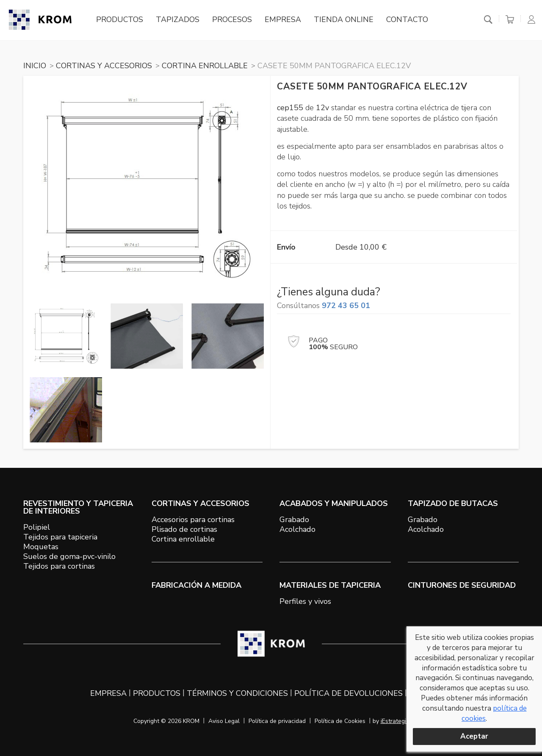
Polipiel (37, 527)
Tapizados (179, 20)
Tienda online (345, 20)
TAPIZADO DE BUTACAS (453, 503)
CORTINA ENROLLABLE (205, 66)
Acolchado (297, 529)
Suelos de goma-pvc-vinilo (69, 556)
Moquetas (41, 547)
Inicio (35, 66)
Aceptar (474, 736)
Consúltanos (324, 306)
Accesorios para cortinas (193, 520)
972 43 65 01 (346, 306)
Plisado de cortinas (184, 529)
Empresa (285, 20)
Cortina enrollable (183, 539)
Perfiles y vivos (305, 601)
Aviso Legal (224, 721)
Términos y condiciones (237, 693)
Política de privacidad (277, 721)
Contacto (409, 20)
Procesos (234, 20)
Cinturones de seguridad (462, 585)
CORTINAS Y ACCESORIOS (104, 66)
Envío (286, 247)
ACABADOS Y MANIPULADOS (334, 503)
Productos (121, 20)
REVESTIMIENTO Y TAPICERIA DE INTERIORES (78, 507)
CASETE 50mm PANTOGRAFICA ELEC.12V (334, 66)
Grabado (294, 520)
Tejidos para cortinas (59, 566)
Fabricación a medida (196, 585)
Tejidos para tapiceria (60, 537)
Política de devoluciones (348, 693)
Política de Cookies (340, 721)
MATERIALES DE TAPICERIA (330, 585)
